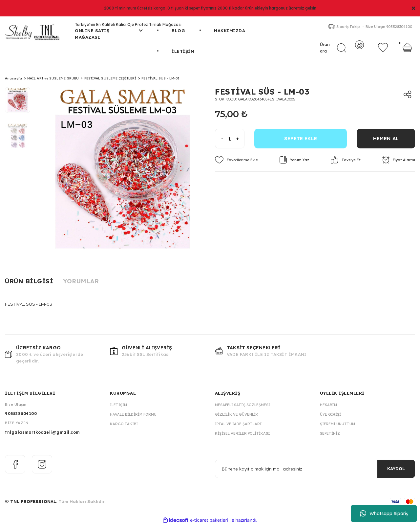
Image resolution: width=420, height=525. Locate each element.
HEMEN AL (386, 138)
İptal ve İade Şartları (238, 424)
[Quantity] (230, 139)
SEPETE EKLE (301, 138)
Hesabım (328, 405)
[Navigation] (109, 38)
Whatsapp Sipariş (384, 514)
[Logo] (35, 35)
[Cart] (407, 51)
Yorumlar (81, 281)
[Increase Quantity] (240, 139)
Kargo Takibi (124, 424)
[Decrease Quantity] (219, 139)
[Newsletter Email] (315, 469)
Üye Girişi (330, 414)
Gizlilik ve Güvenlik (237, 414)
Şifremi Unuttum (337, 424)
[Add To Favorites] (236, 160)
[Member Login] (359, 51)
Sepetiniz (330, 433)
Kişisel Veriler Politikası (242, 433)
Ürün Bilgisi (29, 281)
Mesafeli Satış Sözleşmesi (242, 405)
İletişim (118, 405)
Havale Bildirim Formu (133, 414)
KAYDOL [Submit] (396, 469)
